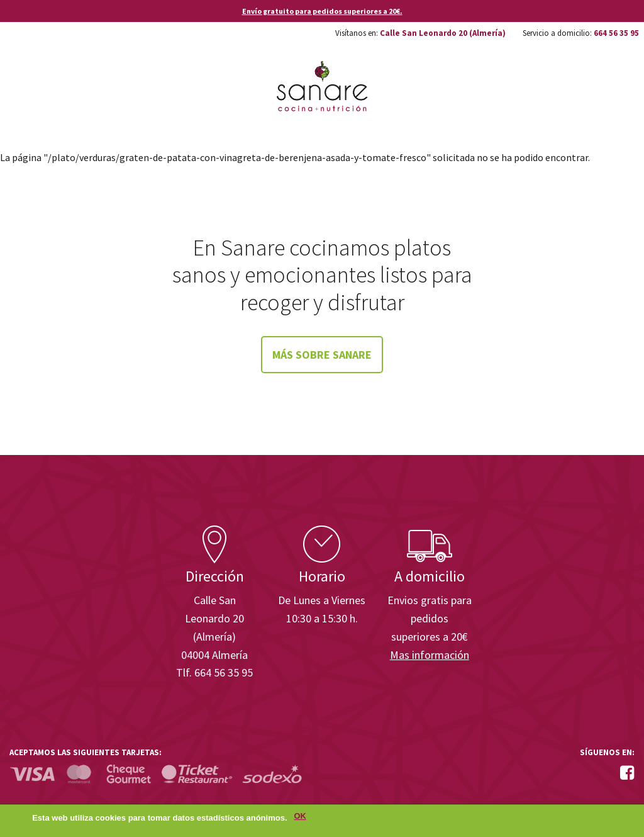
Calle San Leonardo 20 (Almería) (443, 33)
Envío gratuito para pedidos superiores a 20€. (322, 11)
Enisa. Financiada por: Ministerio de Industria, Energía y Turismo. (587, 490)
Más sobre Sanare (322, 355)
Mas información (430, 655)
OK (300, 818)
